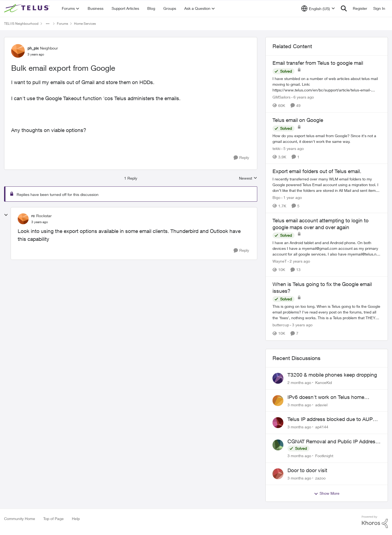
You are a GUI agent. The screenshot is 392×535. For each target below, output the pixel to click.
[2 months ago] (299, 382)
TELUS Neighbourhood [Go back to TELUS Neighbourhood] (21, 24)
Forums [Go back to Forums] (62, 24)
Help (76, 519)
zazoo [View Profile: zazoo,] (320, 478)
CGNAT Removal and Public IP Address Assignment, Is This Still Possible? (333, 442)
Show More (327, 493)
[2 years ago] (299, 261)
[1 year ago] (292, 197)
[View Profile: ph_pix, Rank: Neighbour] (18, 51)
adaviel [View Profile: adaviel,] (321, 405)
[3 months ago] (299, 405)
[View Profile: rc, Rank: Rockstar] (23, 219)
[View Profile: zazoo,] (278, 474)
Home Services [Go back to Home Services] (85, 24)
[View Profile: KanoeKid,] (278, 378)
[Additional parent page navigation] (48, 24)
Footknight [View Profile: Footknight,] (324, 456)
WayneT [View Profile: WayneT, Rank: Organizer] (280, 261)
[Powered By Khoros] (375, 522)
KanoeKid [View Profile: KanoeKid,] (324, 382)
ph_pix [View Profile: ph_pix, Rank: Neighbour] (33, 48)
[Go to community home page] (27, 8)
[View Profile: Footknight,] (278, 445)
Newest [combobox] (248, 178)
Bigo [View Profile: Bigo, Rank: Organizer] (276, 197)
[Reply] (241, 158)
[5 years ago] (293, 148)
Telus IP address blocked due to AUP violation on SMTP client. (330, 419)
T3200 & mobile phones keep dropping (332, 375)
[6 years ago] (303, 97)
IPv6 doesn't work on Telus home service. (326, 397)
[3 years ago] (301, 325)
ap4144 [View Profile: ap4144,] (322, 427)
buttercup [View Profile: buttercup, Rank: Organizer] (281, 325)
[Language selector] (318, 8)
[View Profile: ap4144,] (278, 423)
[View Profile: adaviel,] (278, 401)
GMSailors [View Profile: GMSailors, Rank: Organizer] (281, 97)
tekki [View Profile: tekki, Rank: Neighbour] (276, 148)
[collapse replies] (6, 215)
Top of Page (53, 519)
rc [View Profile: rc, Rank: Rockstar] (33, 216)
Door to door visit (307, 470)
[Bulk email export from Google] (40, 222)
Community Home (20, 519)
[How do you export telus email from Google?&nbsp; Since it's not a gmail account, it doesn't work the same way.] (327, 138)
